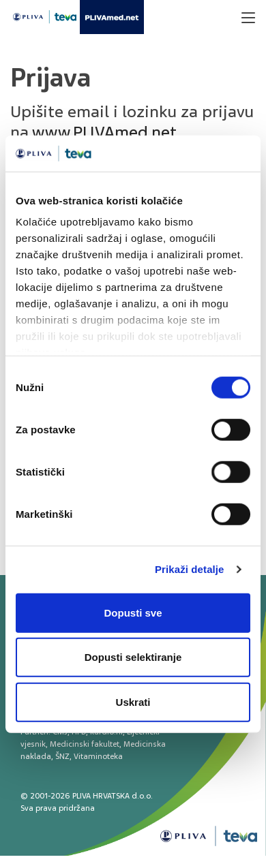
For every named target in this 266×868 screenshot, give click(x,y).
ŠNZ (62, 756)
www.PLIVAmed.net (104, 132)
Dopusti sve (133, 612)
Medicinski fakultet (85, 744)
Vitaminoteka (98, 756)
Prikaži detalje (190, 569)
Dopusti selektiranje (133, 657)
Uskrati (133, 701)
